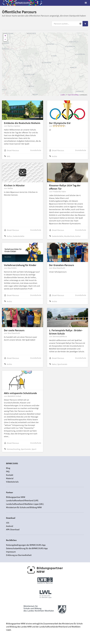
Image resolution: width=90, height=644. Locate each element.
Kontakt (10, 475)
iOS (8, 523)
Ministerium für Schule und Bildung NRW (24, 507)
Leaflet (63, 95)
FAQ (8, 471)
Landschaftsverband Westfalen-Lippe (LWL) (25, 504)
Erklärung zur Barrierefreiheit (19, 555)
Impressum (11, 552)
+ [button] (5, 36)
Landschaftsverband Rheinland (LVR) (22, 500)
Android (10, 526)
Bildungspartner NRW (16, 497)
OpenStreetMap (73, 95)
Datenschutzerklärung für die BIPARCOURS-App (27, 548)
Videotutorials (12, 482)
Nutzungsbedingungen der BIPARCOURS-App (26, 545)
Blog (8, 468)
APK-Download (13, 529)
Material (10, 478)
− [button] (5, 39)
